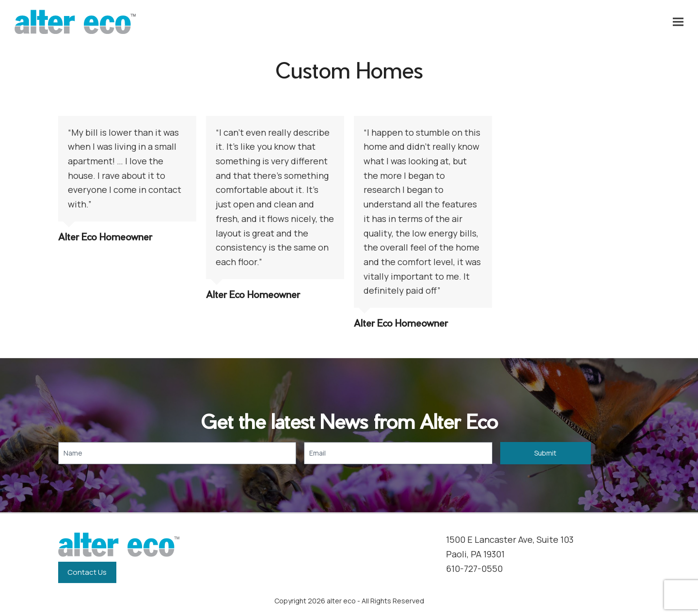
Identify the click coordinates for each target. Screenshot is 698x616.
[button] (678, 22)
